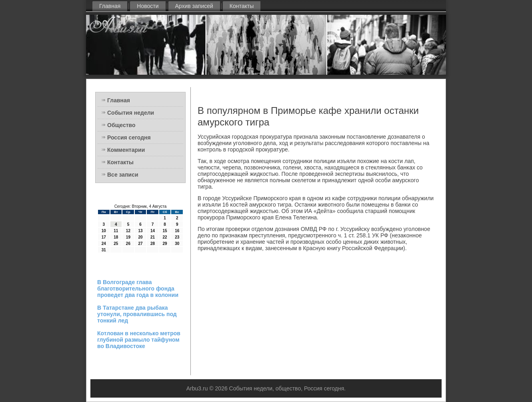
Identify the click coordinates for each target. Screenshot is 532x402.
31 (104, 250)
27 (140, 244)
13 (140, 231)
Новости (148, 6)
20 (140, 237)
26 (128, 244)
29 (165, 244)
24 (104, 244)
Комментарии (126, 150)
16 (177, 231)
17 (104, 237)
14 (153, 231)
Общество (121, 125)
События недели (131, 113)
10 (104, 231)
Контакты (242, 6)
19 (128, 237)
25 (116, 244)
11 (116, 231)
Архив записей (194, 6)
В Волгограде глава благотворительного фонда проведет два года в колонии (138, 289)
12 (128, 231)
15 (165, 231)
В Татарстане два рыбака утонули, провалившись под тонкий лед (137, 314)
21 (153, 237)
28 (153, 244)
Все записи (123, 175)
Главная (110, 6)
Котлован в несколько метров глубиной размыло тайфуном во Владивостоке (139, 340)
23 (177, 237)
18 (116, 237)
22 (165, 237)
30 (177, 244)
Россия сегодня (129, 137)
